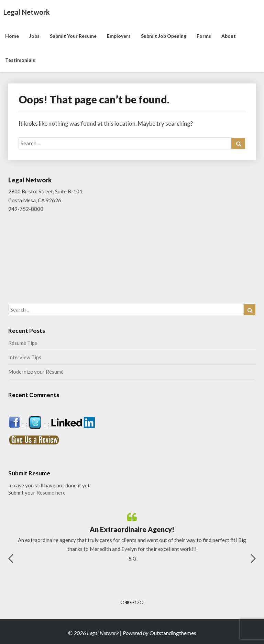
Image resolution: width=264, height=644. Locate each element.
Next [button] (253, 558)
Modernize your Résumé (36, 372)
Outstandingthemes (173, 633)
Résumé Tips (23, 343)
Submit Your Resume (73, 36)
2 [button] (127, 602)
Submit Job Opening (164, 36)
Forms (204, 36)
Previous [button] (11, 558)
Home (12, 36)
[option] (132, 537)
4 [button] (137, 602)
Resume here (51, 493)
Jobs (34, 36)
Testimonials (20, 60)
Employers (119, 36)
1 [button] (122, 602)
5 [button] (142, 602)
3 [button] (132, 602)
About (229, 36)
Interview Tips (25, 357)
